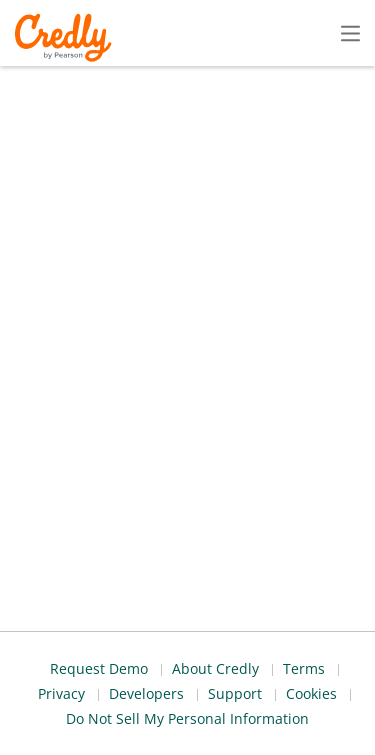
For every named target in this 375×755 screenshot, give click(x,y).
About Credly (188, 681)
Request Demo (69, 681)
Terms (280, 681)
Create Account (175, 33)
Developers (256, 710)
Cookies (79, 739)
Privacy (351, 681)
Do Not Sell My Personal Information (253, 739)
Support (348, 710)
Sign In (315, 32)
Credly (66, 37)
